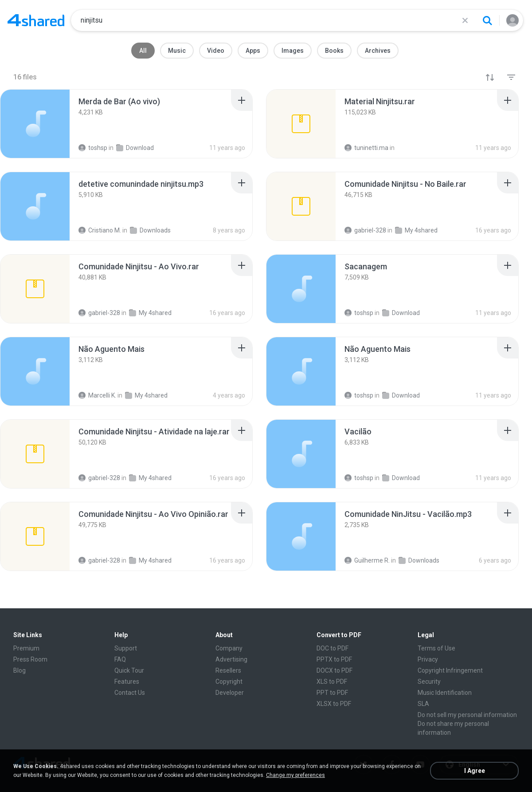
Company (229, 648)
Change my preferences (295, 775)
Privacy (428, 659)
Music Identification (445, 693)
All (143, 51)
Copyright (229, 682)
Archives (378, 51)
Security (429, 682)
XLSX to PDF (334, 704)
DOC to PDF (332, 648)
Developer (230, 693)
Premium (26, 648)
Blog (20, 670)
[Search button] (487, 20)
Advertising (231, 659)
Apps (253, 51)
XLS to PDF (332, 682)
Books (334, 51)
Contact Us (130, 693)
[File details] (35, 124)
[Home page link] (36, 20)
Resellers (228, 670)
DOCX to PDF (334, 670)
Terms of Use (436, 648)
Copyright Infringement (450, 670)
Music (177, 51)
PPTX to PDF (334, 659)
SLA (423, 704)
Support (126, 648)
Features (127, 682)
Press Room (30, 659)
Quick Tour (129, 670)
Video (216, 51)
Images (293, 51)
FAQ (120, 659)
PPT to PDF (332, 693)
